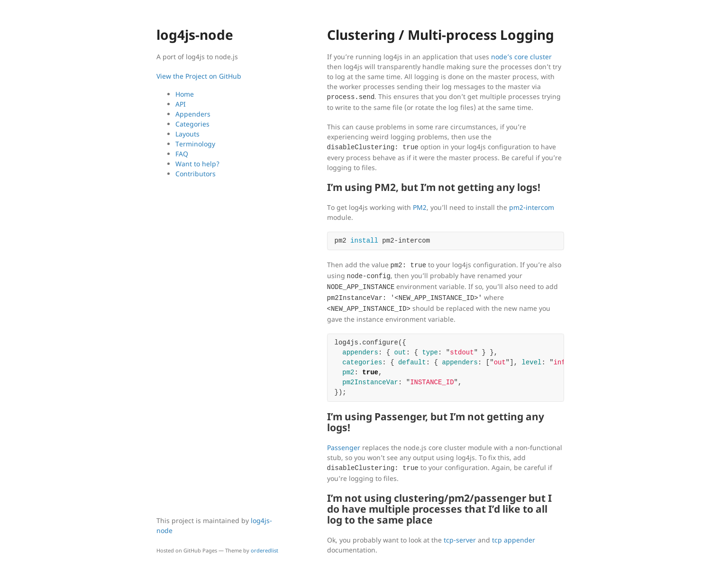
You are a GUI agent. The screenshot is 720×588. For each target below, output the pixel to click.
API (181, 104)
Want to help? (197, 164)
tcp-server (460, 540)
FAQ (182, 154)
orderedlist (264, 550)
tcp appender (514, 540)
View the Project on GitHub (199, 76)
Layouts (187, 134)
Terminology (195, 144)
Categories (192, 124)
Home (185, 94)
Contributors (196, 174)
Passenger (344, 448)
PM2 (420, 207)
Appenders (193, 114)
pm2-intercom (532, 207)
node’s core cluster (521, 57)
